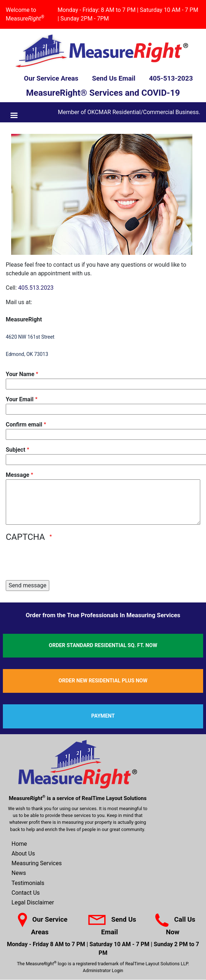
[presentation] (60, 560)
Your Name (20, 374)
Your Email (20, 399)
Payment (103, 716)
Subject (15, 450)
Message (17, 475)
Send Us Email (114, 78)
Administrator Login (103, 970)
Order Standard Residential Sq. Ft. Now (103, 645)
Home (19, 844)
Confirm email (24, 424)
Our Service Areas (51, 78)
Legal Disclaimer (33, 902)
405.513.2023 (36, 288)
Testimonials (28, 883)
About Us (23, 853)
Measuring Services (37, 863)
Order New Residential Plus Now (103, 681)
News (19, 873)
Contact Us (26, 893)
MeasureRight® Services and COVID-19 (103, 93)
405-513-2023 (171, 78)
